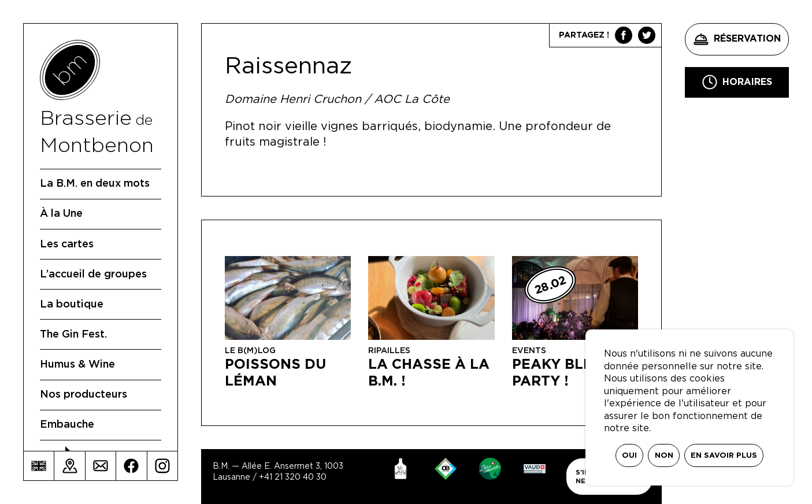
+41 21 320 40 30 (293, 477)
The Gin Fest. (73, 335)
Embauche (67, 425)
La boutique (72, 305)
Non (664, 456)
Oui (629, 456)
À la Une (61, 214)
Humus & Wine (77, 365)
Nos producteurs (84, 395)
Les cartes (67, 244)
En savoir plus (724, 456)
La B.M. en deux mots (95, 184)
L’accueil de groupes (93, 275)
